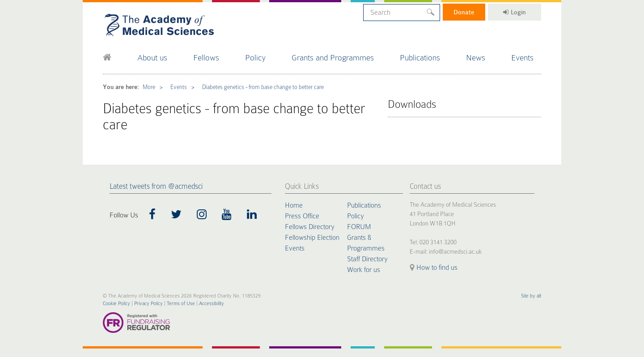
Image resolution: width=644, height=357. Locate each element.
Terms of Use (181, 304)
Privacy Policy (148, 304)
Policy (255, 57)
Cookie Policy (117, 304)
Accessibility (212, 304)
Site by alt (531, 296)
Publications (420, 57)
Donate (464, 12)
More (149, 87)
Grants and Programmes (333, 57)
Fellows (206, 57)
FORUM (359, 227)
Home (294, 205)
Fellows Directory (310, 227)
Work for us (364, 270)
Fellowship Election (312, 238)
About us (152, 57)
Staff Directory (367, 259)
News (476, 57)
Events (522, 57)
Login (515, 12)
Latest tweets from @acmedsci (156, 186)
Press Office (302, 216)
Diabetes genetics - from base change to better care (263, 87)
